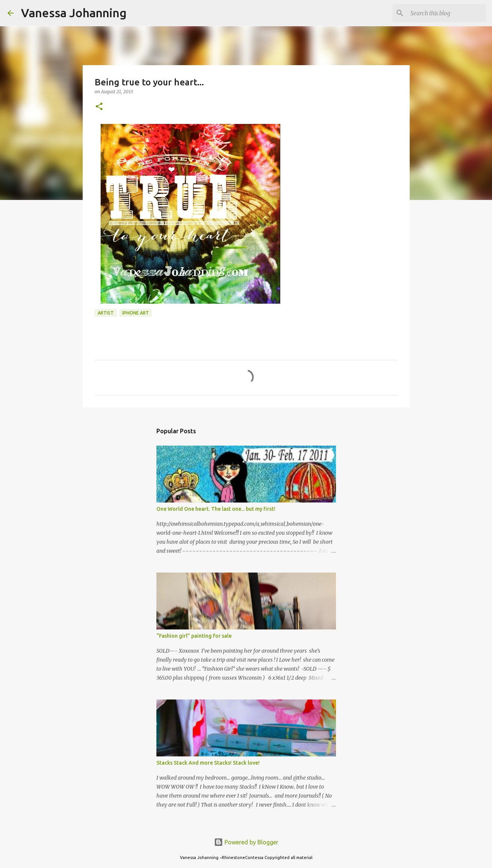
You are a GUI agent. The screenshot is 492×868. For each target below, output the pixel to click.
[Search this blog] (447, 13)
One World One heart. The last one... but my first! (216, 509)
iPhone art (136, 313)
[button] (99, 107)
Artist (106, 313)
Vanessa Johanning (74, 13)
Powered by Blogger (246, 842)
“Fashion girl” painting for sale (194, 636)
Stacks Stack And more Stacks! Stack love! (208, 763)
